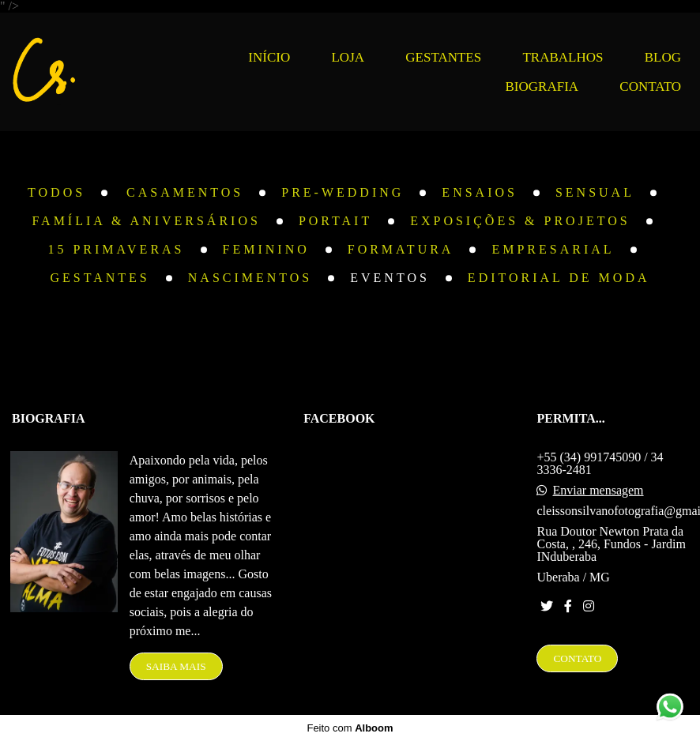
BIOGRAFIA (542, 87)
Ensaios (480, 193)
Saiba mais (176, 666)
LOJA (348, 57)
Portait (335, 221)
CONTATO (650, 87)
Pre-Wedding (342, 193)
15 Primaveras (116, 250)
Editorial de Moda (559, 278)
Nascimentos (250, 278)
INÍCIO (269, 57)
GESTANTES (443, 57)
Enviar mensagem (598, 491)
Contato (577, 658)
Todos (56, 193)
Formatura (401, 250)
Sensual (595, 193)
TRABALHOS (563, 57)
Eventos (390, 278)
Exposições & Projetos (520, 221)
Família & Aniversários (146, 221)
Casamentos (185, 193)
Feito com (350, 728)
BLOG (663, 57)
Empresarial (553, 250)
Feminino (266, 250)
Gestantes (100, 278)
